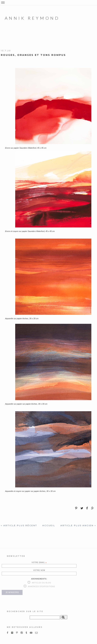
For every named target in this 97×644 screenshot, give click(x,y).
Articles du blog (41, 583)
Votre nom (39, 570)
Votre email (39, 563)
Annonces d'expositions (41, 587)
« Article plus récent (19, 525)
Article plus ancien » (78, 525)
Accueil (49, 525)
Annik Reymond (32, 18)
